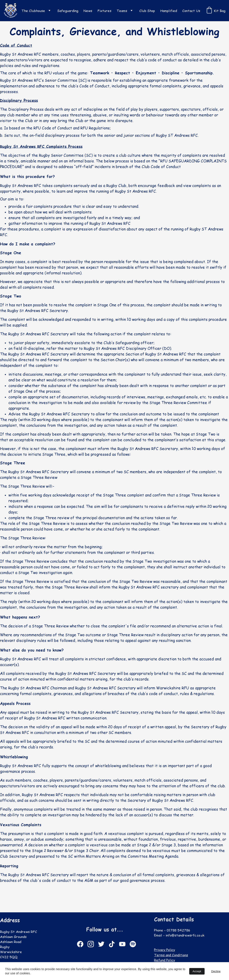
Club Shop (147, 11)
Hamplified (169, 11)
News (88, 11)
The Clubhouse (33, 11)
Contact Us (191, 11)
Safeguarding (68, 11)
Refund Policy (166, 960)
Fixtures (104, 11)
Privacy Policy (166, 950)
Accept (197, 971)
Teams (122, 11)
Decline (216, 971)
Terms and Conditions (172, 955)
